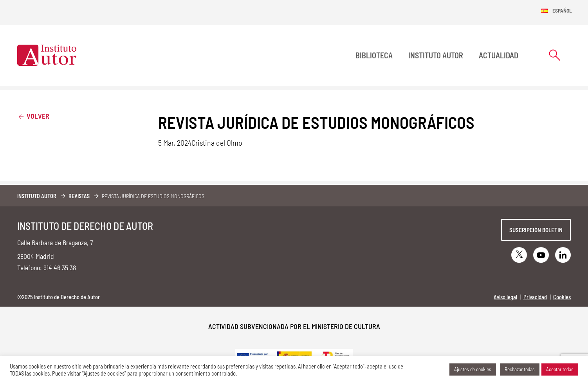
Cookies (562, 297)
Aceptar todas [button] (560, 369)
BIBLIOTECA (374, 55)
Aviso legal (505, 297)
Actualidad (499, 55)
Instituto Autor (436, 55)
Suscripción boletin (536, 230)
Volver (33, 116)
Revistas (79, 196)
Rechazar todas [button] (520, 369)
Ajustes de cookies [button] (473, 369)
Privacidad (535, 297)
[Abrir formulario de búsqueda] (555, 55)
